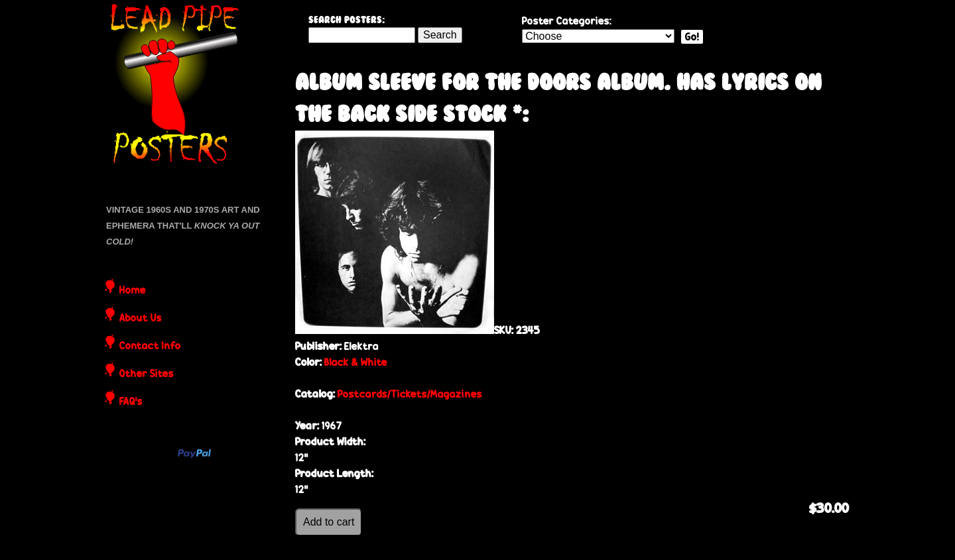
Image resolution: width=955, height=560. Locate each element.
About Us (141, 319)
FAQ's (131, 402)
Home (133, 291)
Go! (692, 37)
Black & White (356, 362)
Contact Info (150, 347)
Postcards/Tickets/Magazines (410, 394)
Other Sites (147, 374)
